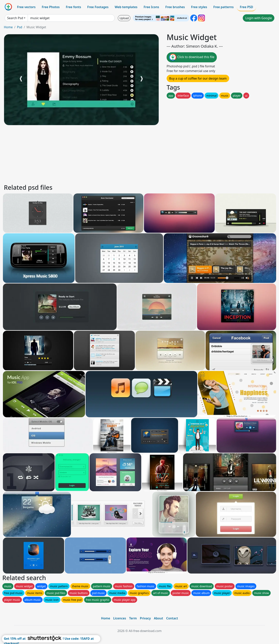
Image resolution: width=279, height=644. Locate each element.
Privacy (145, 618)
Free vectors (26, 7)
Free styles (199, 7)
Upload (124, 18)
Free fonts (74, 7)
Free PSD (246, 7)
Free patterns (223, 7)
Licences (120, 618)
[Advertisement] (120, 154)
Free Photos (51, 7)
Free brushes (175, 7)
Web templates (126, 7)
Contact (172, 618)
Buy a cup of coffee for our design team (198, 78)
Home (8, 27)
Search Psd (15, 18)
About (158, 618)
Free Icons (151, 7)
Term (133, 618)
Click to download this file (192, 57)
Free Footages (98, 7)
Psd (19, 27)
